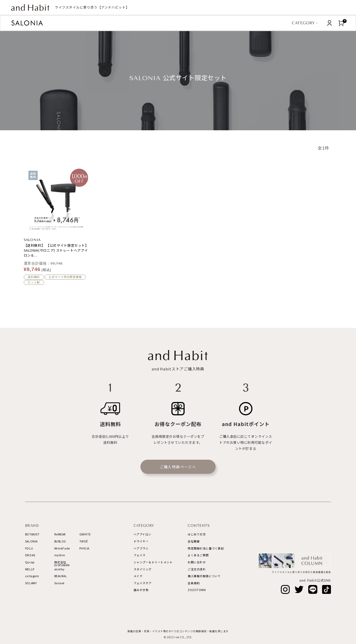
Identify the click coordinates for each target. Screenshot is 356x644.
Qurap (30, 562)
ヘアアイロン (143, 534)
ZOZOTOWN (197, 590)
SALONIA (31, 541)
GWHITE (85, 534)
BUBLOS (60, 541)
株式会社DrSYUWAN (62, 564)
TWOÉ (84, 541)
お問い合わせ (197, 562)
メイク (138, 576)
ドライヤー (141, 541)
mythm (60, 555)
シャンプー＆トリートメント (153, 562)
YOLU (29, 548)
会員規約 (194, 583)
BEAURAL (61, 576)
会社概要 (194, 541)
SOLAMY (31, 583)
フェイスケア (143, 583)
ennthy (60, 569)
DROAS (30, 555)
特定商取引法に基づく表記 (206, 548)
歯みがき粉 (141, 590)
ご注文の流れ (197, 569)
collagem (32, 576)
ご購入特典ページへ (178, 467)
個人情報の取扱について (204, 576)
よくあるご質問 (198, 555)
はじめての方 (197, 534)
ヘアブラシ (141, 548)
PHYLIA (84, 548)
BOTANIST (32, 534)
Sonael (59, 583)
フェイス (140, 555)
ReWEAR (60, 534)
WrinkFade (62, 548)
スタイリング (143, 569)
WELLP (30, 569)
